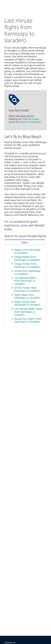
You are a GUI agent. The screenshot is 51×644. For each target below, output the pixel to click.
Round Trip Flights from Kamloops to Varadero (28, 320)
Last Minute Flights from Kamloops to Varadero (25, 281)
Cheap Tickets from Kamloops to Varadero (27, 265)
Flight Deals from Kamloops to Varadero (27, 296)
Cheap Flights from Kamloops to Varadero (27, 258)
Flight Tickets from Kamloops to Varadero (27, 303)
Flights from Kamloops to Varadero (27, 251)
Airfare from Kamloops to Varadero (27, 272)
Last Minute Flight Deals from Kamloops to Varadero (28, 312)
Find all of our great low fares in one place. (25, 120)
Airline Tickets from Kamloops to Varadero (27, 289)
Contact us (10, 642)
